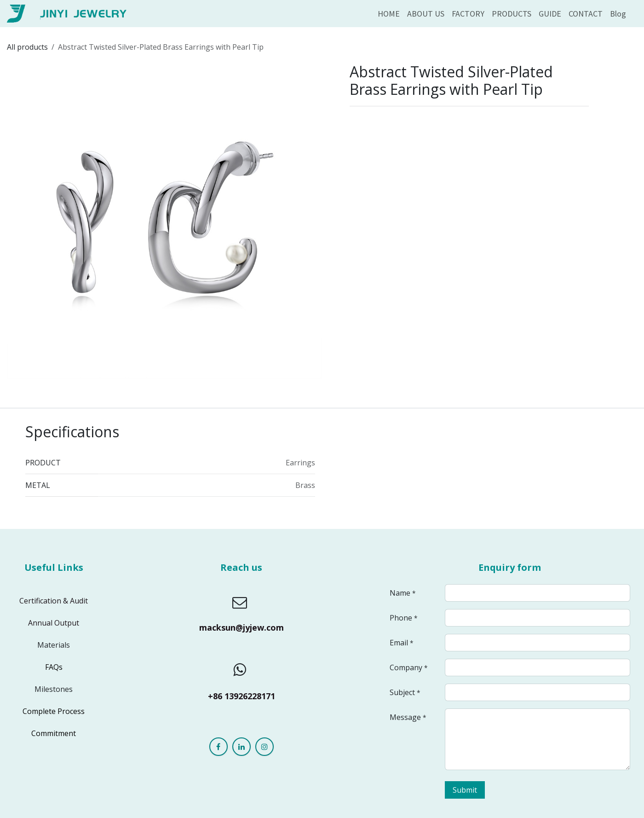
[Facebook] (218, 747)
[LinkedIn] (241, 747)
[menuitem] (389, 14)
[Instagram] (264, 747)
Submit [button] (465, 790)
